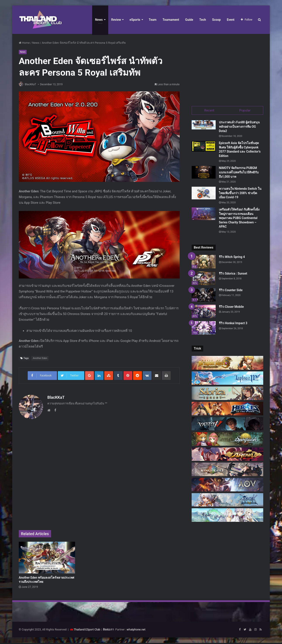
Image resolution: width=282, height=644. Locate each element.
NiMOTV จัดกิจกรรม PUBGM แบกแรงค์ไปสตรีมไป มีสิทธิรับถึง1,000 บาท (239, 173)
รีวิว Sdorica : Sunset (233, 275)
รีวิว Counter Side (231, 291)
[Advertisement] (227, 68)
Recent (209, 110)
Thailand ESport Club (87, 631)
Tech (203, 20)
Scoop (217, 20)
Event (231, 20)
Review (116, 20)
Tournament (171, 20)
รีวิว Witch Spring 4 (232, 258)
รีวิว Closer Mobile (231, 308)
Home (24, 43)
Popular (245, 110)
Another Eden (40, 359)
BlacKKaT (32, 85)
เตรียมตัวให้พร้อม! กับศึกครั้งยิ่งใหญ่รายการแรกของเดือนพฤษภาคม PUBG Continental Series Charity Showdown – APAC (239, 219)
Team (153, 20)
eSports (135, 20)
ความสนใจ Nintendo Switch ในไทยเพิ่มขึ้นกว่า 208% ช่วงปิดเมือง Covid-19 (240, 194)
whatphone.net (136, 631)
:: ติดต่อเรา (107, 631)
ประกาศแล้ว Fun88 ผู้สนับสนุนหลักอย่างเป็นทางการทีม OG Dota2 (239, 128)
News (99, 20)
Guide (189, 20)
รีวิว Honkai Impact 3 (233, 324)
